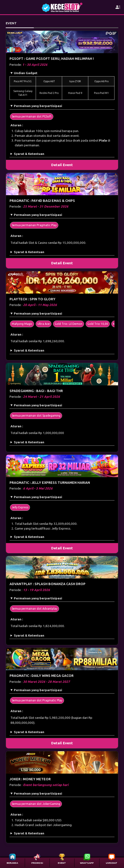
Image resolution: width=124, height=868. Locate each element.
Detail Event (62, 165)
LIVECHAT (112, 863)
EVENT (62, 863)
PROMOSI (37, 863)
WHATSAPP (87, 863)
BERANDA (12, 863)
